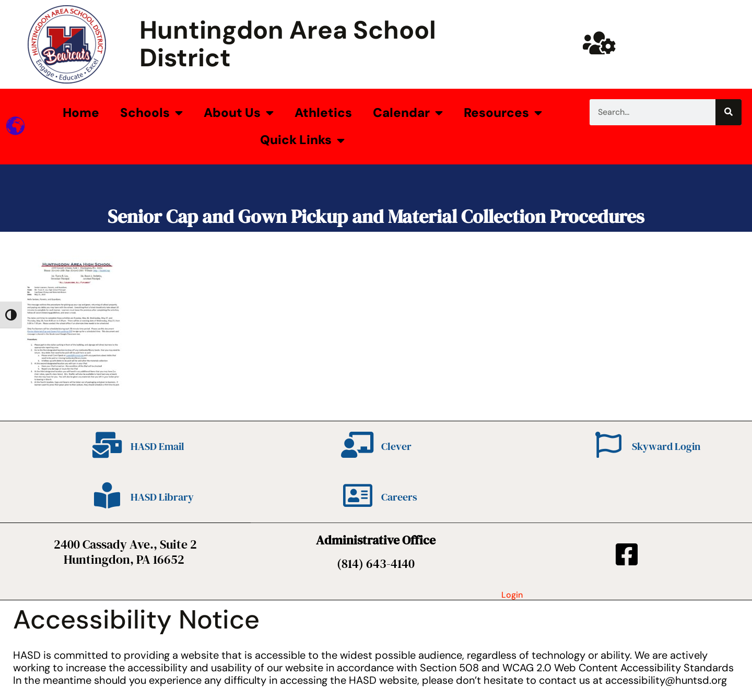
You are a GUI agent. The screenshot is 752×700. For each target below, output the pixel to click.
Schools (151, 113)
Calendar (408, 113)
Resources (503, 113)
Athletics (323, 112)
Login (512, 595)
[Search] (728, 112)
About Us (239, 113)
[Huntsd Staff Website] (600, 43)
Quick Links (302, 140)
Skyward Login (666, 446)
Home (81, 112)
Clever (396, 446)
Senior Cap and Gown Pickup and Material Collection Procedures (376, 216)
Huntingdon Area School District (288, 44)
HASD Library (162, 497)
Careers (399, 497)
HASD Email (157, 446)
